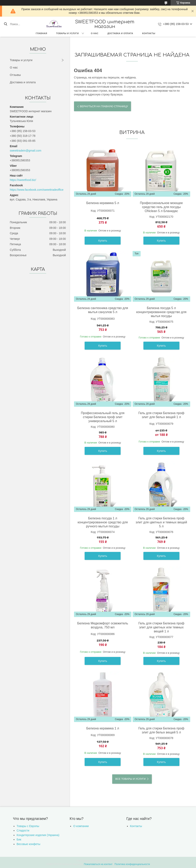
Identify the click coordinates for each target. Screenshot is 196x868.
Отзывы (15, 75)
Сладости (23, 830)
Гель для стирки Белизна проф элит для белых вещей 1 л (161, 415)
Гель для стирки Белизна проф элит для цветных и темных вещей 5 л (161, 522)
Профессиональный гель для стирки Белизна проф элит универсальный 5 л (103, 417)
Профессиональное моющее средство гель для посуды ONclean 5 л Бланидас (161, 207)
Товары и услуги (67, 33)
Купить (103, 241)
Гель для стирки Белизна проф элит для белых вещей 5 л (161, 730)
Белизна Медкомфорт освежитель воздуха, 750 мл (103, 625)
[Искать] (5, 24)
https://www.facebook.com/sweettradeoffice (37, 190)
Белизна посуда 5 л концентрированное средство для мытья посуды (161, 312)
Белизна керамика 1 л (103, 728)
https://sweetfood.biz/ (23, 180)
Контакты (149, 33)
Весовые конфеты (28, 844)
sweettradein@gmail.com (25, 151)
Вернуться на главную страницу (104, 106)
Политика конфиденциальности (132, 864)
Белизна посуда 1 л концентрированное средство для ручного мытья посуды (103, 522)
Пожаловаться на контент (98, 864)
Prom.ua (115, 861)
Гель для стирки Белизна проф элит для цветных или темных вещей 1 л (161, 627)
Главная (41, 33)
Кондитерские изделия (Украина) (38, 835)
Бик (19, 839)
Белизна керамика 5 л (103, 203)
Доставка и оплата (120, 33)
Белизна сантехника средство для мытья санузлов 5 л (103, 310)
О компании (81, 826)
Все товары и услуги (130, 779)
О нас (95, 33)
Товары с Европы (28, 826)
